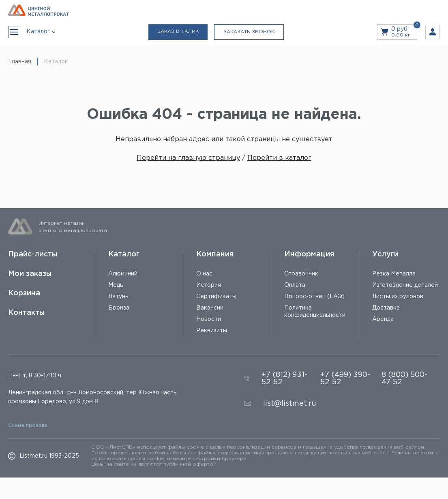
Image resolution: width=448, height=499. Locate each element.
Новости (209, 319)
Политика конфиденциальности (315, 312)
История (209, 285)
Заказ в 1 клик (178, 31)
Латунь (118, 297)
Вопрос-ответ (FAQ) (314, 297)
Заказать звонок (249, 32)
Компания (215, 254)
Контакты (27, 313)
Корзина (24, 293)
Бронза (119, 308)
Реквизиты (212, 331)
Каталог (124, 254)
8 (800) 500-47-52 (404, 379)
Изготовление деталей (405, 285)
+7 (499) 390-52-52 (345, 379)
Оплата (295, 285)
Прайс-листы (33, 254)
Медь (116, 285)
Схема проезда (28, 425)
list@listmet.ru (290, 404)
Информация (309, 254)
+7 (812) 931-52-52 (284, 379)
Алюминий (123, 274)
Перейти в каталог (279, 158)
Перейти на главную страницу (188, 158)
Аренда (383, 319)
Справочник (301, 274)
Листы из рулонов (398, 297)
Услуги (385, 254)
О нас (204, 274)
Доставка (386, 308)
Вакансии (210, 308)
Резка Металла (394, 274)
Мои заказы (30, 274)
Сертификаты (216, 297)
